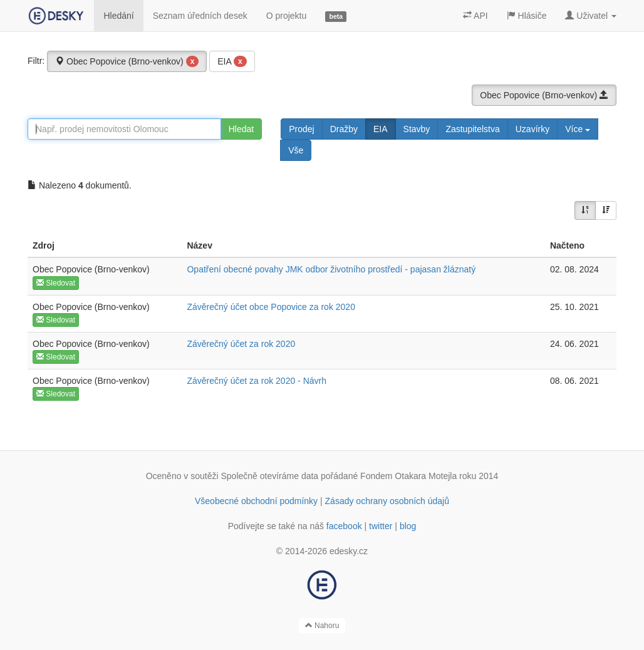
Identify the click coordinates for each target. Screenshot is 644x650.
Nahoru (322, 626)
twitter (381, 526)
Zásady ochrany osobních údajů (387, 501)
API (475, 16)
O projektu (287, 16)
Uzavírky (532, 129)
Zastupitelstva (472, 129)
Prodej (301, 129)
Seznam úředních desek (200, 16)
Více (578, 129)
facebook (344, 526)
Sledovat (56, 283)
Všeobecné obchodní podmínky (256, 501)
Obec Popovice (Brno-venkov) (127, 61)
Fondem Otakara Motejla (408, 476)
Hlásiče (527, 16)
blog (408, 526)
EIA (232, 61)
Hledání (118, 16)
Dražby (344, 129)
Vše (296, 150)
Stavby (417, 129)
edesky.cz (349, 551)
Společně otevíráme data (270, 476)
